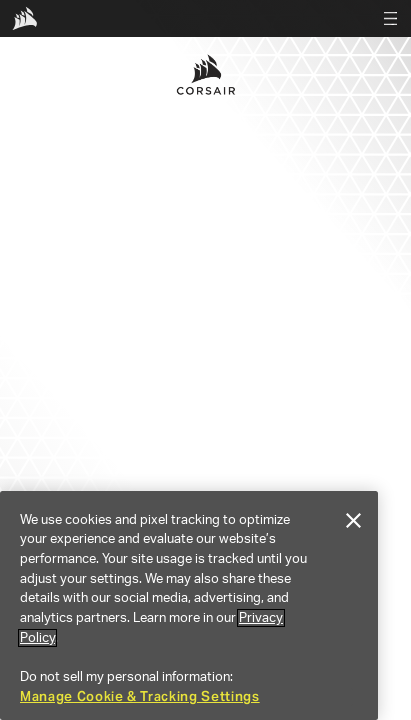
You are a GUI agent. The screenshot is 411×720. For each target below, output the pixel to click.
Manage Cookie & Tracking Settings (140, 696)
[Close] (353, 521)
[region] (189, 605)
